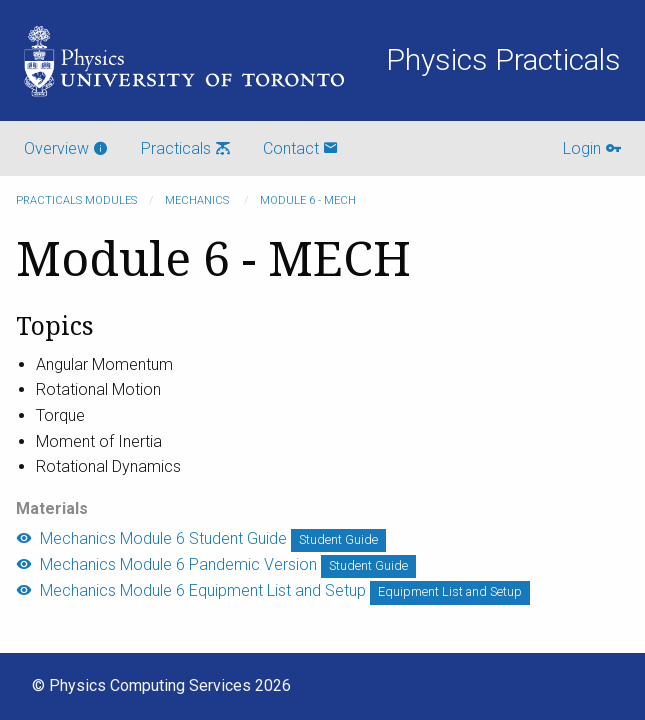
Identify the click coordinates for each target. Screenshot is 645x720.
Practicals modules (76, 200)
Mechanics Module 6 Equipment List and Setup (191, 590)
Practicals (186, 148)
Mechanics (198, 200)
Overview (66, 148)
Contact (301, 148)
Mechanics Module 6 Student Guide (151, 538)
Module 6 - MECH (308, 200)
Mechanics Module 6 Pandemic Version (166, 564)
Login (592, 148)
